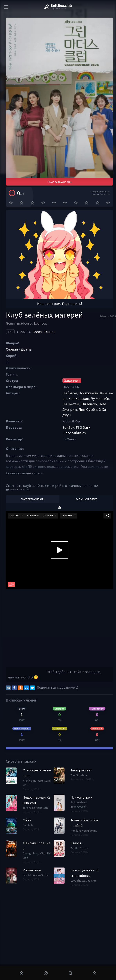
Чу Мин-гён (100, 399)
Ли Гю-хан (71, 404)
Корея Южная (44, 332)
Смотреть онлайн (60, 182)
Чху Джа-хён (89, 393)
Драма (26, 349)
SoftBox (68, 427)
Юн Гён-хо (89, 404)
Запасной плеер (86, 499)
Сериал (12, 349)
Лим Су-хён (88, 409)
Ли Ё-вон (70, 393)
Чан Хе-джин (79, 399)
